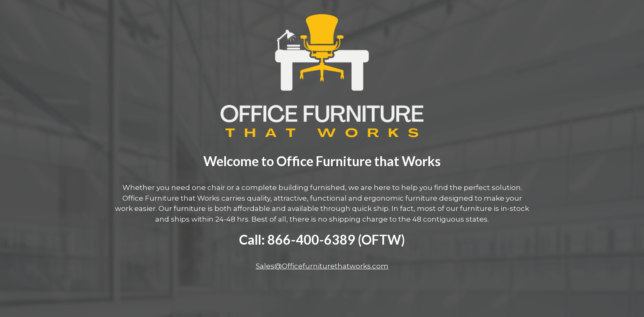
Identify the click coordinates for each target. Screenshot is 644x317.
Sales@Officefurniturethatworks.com (322, 266)
